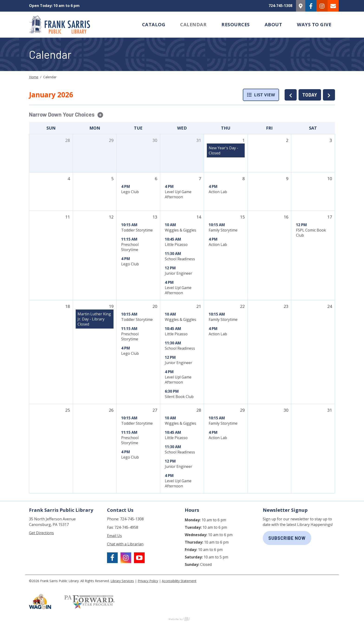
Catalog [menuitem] (154, 24)
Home (34, 77)
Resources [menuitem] (236, 24)
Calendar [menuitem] (193, 24)
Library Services (122, 581)
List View (261, 95)
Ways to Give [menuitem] (314, 24)
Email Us (114, 536)
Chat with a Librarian (125, 544)
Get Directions (41, 533)
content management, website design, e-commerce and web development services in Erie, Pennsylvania (182, 619)
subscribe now (287, 538)
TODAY (310, 95)
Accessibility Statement (179, 581)
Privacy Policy (148, 581)
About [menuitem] (273, 24)
